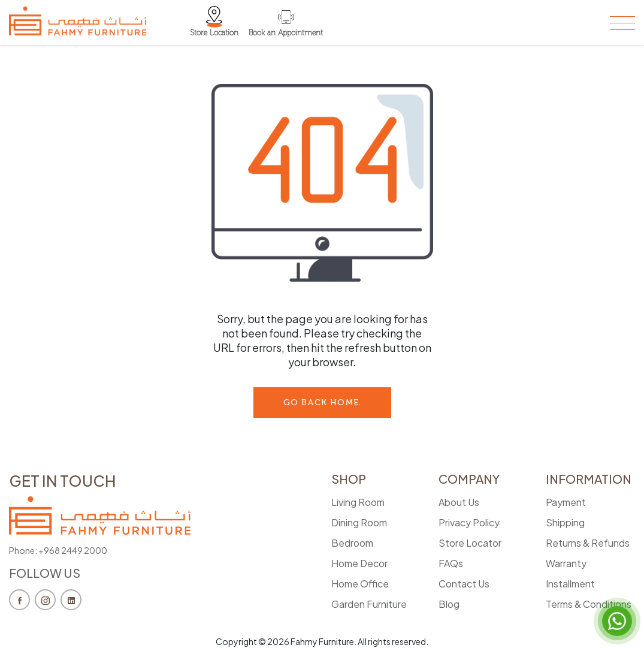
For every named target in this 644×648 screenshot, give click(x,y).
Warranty (566, 563)
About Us (459, 502)
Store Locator (470, 543)
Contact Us (464, 584)
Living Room (358, 502)
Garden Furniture (369, 604)
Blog (449, 604)
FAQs (451, 563)
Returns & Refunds (588, 543)
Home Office (360, 584)
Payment (566, 502)
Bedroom (352, 543)
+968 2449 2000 (73, 550)
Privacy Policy (469, 522)
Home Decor (359, 563)
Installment (570, 584)
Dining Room (359, 522)
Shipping (565, 522)
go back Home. (322, 403)
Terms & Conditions (589, 604)
